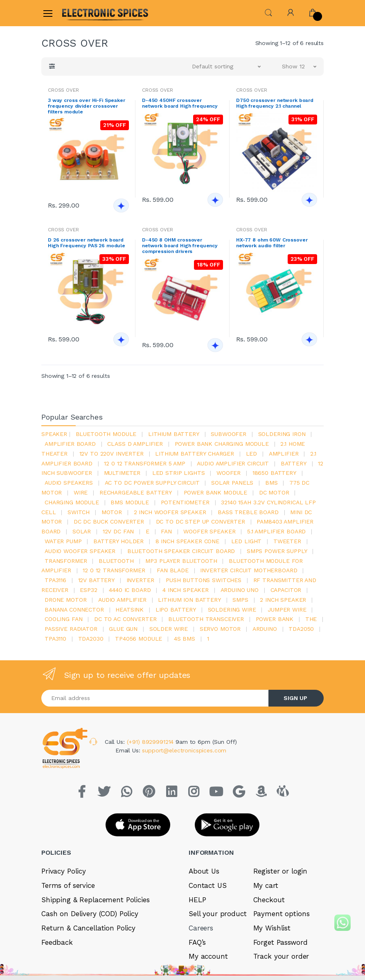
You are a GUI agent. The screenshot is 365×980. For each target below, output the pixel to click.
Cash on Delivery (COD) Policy (90, 914)
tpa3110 (55, 639)
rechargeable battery (136, 492)
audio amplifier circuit (233, 463)
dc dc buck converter (109, 522)
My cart (266, 885)
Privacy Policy (64, 871)
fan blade (173, 570)
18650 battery (274, 473)
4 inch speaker (186, 590)
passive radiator (71, 629)
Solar (82, 531)
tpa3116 (55, 580)
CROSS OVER (63, 90)
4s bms (185, 639)
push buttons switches (204, 580)
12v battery (96, 580)
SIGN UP (295, 698)
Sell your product (218, 914)
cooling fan (63, 619)
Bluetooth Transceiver (206, 619)
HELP (197, 900)
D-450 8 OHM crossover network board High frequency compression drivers (180, 246)
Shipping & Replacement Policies (96, 900)
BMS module (130, 502)
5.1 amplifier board (276, 531)
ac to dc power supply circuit (152, 483)
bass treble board (248, 512)
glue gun (123, 629)
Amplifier (284, 454)
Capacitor (286, 590)
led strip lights (179, 473)
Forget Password (281, 942)
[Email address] (155, 698)
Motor (112, 512)
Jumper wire (287, 610)
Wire (81, 492)
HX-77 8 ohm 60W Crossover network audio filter (272, 243)
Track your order (281, 956)
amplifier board (70, 444)
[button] (268, 12)
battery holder (118, 541)
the (311, 619)
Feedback (57, 942)
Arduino (265, 629)
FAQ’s (197, 942)
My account (208, 956)
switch (79, 512)
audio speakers (69, 483)
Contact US (208, 885)
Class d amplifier (135, 444)
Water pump (63, 541)
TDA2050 (301, 629)
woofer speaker (209, 531)
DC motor (274, 492)
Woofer (229, 473)
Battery (294, 463)
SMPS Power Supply (277, 551)
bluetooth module (106, 434)
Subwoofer (229, 434)
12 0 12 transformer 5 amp (144, 463)
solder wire (169, 629)
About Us (204, 871)
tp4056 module (139, 639)
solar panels (232, 483)
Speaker (54, 434)
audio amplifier (122, 600)
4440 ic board (130, 590)
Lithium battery (174, 434)
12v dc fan (118, 531)
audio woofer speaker (80, 551)
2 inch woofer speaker (170, 512)
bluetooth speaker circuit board (181, 551)
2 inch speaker (283, 600)
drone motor (65, 600)
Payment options (282, 914)
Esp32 (88, 590)
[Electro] (82, 13)
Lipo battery (176, 610)
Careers (201, 928)
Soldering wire (232, 610)
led (252, 454)
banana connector (74, 610)
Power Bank (275, 619)
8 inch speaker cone (187, 541)
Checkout (269, 900)
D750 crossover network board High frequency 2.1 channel (275, 103)
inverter (140, 580)
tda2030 (91, 639)
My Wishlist (272, 928)
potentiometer (185, 502)
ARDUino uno (240, 590)
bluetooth (116, 561)
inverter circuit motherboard (249, 570)
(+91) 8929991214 (151, 742)
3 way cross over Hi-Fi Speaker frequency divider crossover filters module (87, 106)
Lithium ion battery (189, 600)
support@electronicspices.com (184, 750)
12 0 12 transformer (114, 570)
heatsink (130, 610)
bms (271, 483)
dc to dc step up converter (201, 522)
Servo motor (220, 629)
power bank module (216, 492)
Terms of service (68, 885)
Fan (166, 531)
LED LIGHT (247, 541)
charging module (72, 502)
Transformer (66, 561)
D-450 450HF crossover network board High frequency (180, 103)
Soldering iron (282, 434)
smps (240, 600)
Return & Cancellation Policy (88, 928)
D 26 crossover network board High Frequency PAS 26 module (87, 243)
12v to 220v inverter (112, 454)
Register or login (281, 871)
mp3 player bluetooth (181, 561)
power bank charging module (222, 444)
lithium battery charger (195, 454)
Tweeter (287, 541)
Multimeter (122, 473)
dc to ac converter (125, 619)
